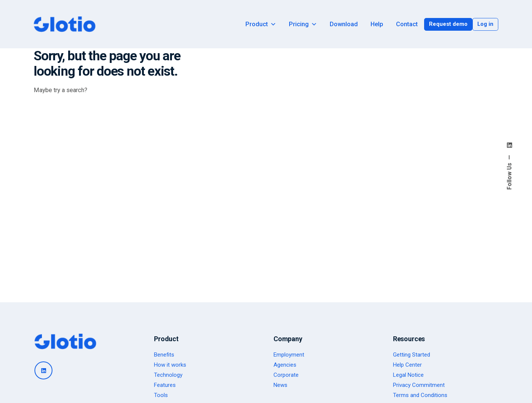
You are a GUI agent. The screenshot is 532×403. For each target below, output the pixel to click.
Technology (168, 375)
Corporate (286, 375)
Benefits (164, 355)
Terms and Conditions (420, 395)
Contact (407, 24)
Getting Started (412, 355)
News (280, 385)
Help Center (407, 365)
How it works (170, 365)
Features (165, 385)
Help (377, 24)
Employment (289, 355)
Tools (161, 395)
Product (261, 24)
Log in (485, 24)
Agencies (285, 365)
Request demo (448, 24)
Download (344, 24)
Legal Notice (408, 375)
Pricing (303, 24)
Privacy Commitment (419, 385)
